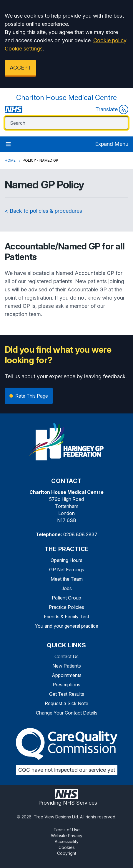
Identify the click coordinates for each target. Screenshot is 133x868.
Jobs (67, 588)
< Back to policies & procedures (43, 211)
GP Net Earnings (67, 570)
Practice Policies (66, 607)
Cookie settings (24, 49)
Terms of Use (67, 830)
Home (10, 160)
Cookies (67, 847)
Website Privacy (67, 836)
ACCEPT (20, 68)
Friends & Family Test (66, 617)
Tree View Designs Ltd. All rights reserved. (75, 817)
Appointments (67, 675)
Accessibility (67, 841)
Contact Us (66, 656)
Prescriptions (66, 685)
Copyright (67, 853)
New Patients (67, 666)
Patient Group (66, 598)
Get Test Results (67, 694)
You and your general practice (66, 626)
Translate (112, 109)
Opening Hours (66, 560)
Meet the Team (67, 579)
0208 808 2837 (80, 534)
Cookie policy (110, 40)
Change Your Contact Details (67, 713)
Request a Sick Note (66, 703)
